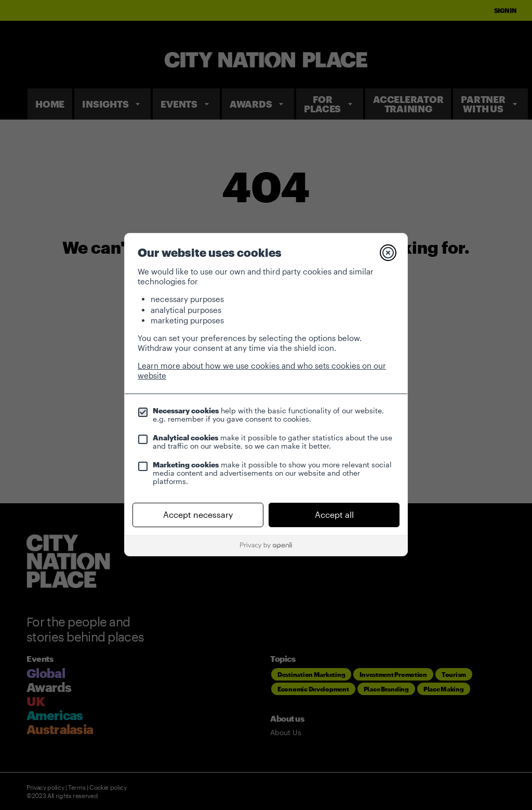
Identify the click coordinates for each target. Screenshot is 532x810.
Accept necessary (198, 514)
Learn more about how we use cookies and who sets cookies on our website (262, 370)
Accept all (334, 514)
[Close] (388, 253)
